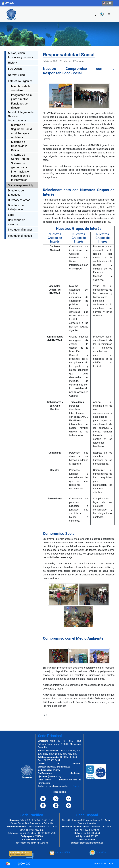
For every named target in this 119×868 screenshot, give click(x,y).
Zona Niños (98, 852)
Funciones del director (20, 106)
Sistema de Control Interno (20, 157)
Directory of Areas (19, 200)
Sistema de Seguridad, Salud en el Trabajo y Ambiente (21, 131)
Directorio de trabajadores (16, 207)
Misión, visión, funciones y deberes (20, 55)
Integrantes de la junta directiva (21, 97)
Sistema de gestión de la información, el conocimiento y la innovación (21, 172)
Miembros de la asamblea (21, 88)
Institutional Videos (20, 236)
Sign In (76, 786)
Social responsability (21, 185)
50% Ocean (15, 69)
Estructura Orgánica (20, 81)
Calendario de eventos (17, 222)
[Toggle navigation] (109, 14)
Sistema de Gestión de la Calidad (19, 146)
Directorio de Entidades (16, 193)
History (12, 63)
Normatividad (16, 75)
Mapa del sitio (60, 792)
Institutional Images (20, 230)
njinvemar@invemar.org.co (51, 776)
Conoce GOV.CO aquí (103, 864)
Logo (11, 215)
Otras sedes (44, 780)
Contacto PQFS (59, 852)
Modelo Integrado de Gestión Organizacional (21, 116)
